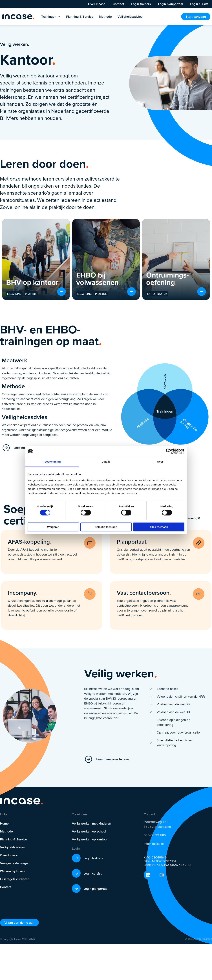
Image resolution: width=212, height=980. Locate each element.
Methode (6, 831)
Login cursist (199, 4)
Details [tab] (106, 462)
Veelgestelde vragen (15, 863)
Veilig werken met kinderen (91, 823)
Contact (118, 4)
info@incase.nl (154, 844)
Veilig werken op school (89, 831)
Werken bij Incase (13, 871)
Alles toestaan (159, 527)
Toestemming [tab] (52, 462)
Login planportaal (171, 4)
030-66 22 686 (155, 835)
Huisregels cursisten (15, 879)
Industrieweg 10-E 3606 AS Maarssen (157, 824)
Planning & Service (14, 839)
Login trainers (141, 4)
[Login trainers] (76, 858)
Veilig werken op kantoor (90, 839)
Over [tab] (160, 462)
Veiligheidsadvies (12, 847)
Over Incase (97, 4)
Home (4, 823)
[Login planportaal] (76, 888)
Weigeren (53, 527)
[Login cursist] (76, 873)
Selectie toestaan (106, 527)
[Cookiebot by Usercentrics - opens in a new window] (169, 451)
